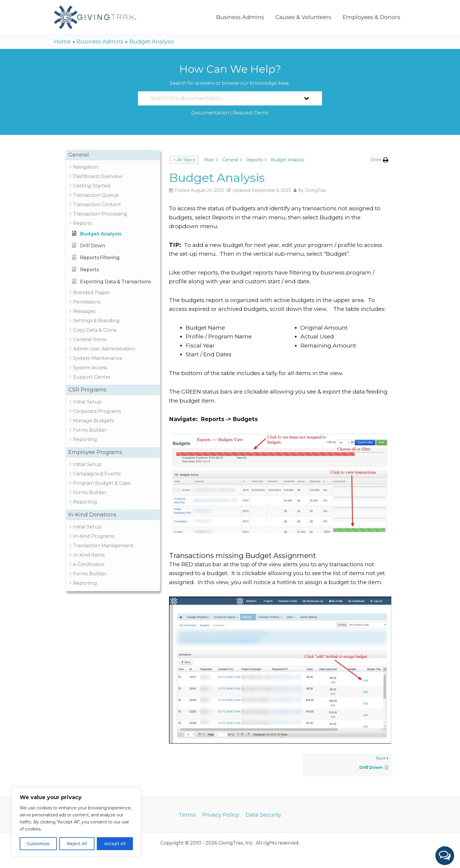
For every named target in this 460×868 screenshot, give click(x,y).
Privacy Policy (221, 815)
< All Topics (184, 160)
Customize (38, 844)
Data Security (263, 815)
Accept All (115, 844)
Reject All (77, 844)
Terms (187, 815)
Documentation (210, 113)
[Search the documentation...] (222, 98)
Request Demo (251, 113)
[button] (445, 856)
